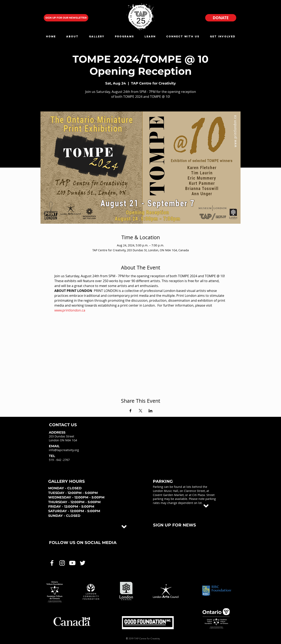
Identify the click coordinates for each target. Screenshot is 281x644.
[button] (72, 36)
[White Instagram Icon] (62, 563)
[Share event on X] (140, 411)
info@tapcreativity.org (64, 450)
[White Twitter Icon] (83, 563)
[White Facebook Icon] (52, 563)
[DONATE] (221, 18)
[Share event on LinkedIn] (151, 411)
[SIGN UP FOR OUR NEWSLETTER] (66, 18)
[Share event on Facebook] (130, 411)
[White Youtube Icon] (72, 563)
